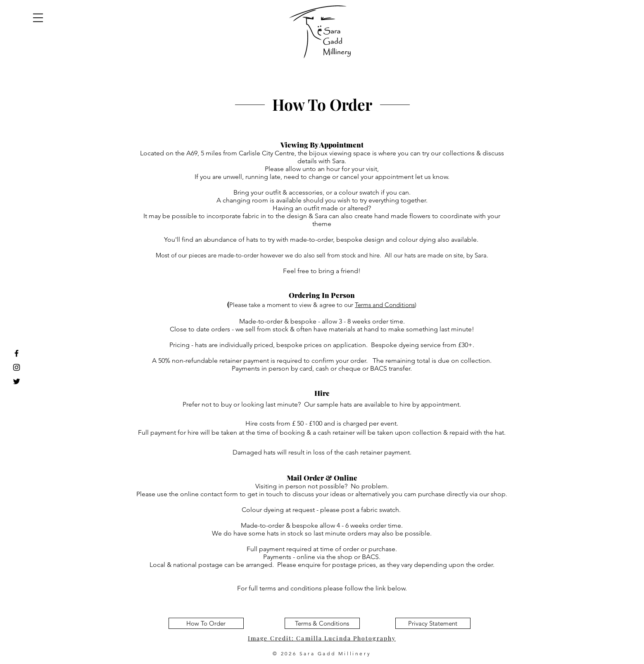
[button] (38, 18)
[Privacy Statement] (433, 623)
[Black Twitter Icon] (17, 381)
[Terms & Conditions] (322, 623)
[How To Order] (206, 623)
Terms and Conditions (385, 305)
